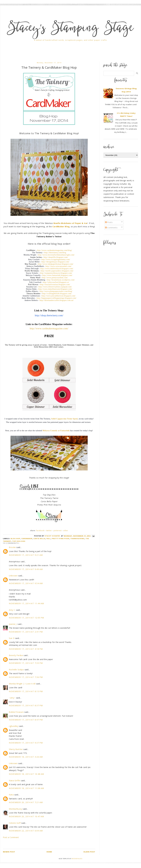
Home (49, 852)
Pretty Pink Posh (61, 539)
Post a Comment (11, 837)
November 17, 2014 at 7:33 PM (26, 663)
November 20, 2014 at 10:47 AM (26, 816)
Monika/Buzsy (15, 809)
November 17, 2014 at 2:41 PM (26, 632)
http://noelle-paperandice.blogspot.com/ (57, 271)
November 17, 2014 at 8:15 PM (26, 691)
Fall (49, 539)
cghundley (14, 726)
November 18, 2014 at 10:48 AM (26, 774)
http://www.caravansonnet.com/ (59, 266)
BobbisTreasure (16, 712)
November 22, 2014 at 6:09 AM (26, 831)
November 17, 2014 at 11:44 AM (26, 603)
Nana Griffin (15, 781)
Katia (11, 795)
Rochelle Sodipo (16, 670)
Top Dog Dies (19, 541)
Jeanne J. (13, 624)
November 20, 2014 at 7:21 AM (26, 802)
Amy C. (12, 610)
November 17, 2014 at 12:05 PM (26, 618)
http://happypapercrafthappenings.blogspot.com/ (57, 298)
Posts (109, 222)
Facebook (40, 531)
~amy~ (12, 698)
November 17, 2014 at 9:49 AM (26, 569)
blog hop (15, 539)
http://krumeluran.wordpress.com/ (61, 280)
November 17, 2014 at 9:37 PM (26, 743)
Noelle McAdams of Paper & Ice (70, 223)
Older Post (89, 852)
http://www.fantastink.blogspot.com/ (57, 275)
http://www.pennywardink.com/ (55, 278)
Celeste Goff (15, 823)
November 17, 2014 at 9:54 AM (26, 583)
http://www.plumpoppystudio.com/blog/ (56, 291)
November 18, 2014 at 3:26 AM (26, 757)
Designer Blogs (77, 859)
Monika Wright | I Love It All (22, 684)
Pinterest (58, 531)
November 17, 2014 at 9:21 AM (26, 555)
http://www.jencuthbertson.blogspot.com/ (59, 296)
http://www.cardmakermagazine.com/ (49, 328)
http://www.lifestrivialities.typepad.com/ (55, 287)
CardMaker (27, 539)
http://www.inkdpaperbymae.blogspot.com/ (56, 264)
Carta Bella (39, 539)
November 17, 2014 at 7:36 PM (26, 677)
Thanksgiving (77, 539)
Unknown (13, 576)
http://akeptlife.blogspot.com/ (56, 257)
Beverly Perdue (16, 655)
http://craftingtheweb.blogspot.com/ (57, 294)
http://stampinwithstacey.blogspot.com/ (56, 273)
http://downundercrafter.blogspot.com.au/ (57, 300)
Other (66, 531)
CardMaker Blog (61, 227)
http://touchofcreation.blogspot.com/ (55, 285)
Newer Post (9, 852)
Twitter (49, 531)
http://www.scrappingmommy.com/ (56, 260)
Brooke (12, 547)
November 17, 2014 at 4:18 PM (26, 649)
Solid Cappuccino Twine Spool (64, 419)
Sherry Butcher (16, 749)
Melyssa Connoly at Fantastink (56, 431)
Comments (111, 228)
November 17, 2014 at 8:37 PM (26, 705)
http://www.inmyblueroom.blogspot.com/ (55, 289)
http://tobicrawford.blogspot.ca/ (56, 282)
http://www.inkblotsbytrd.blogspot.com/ (57, 269)
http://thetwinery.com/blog (55, 253)
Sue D (12, 638)
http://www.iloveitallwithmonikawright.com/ (56, 255)
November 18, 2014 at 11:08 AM (26, 788)
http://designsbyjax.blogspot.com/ (55, 262)
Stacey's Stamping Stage (70, 29)
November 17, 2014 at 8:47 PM (26, 720)
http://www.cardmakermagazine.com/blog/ (55, 250)
